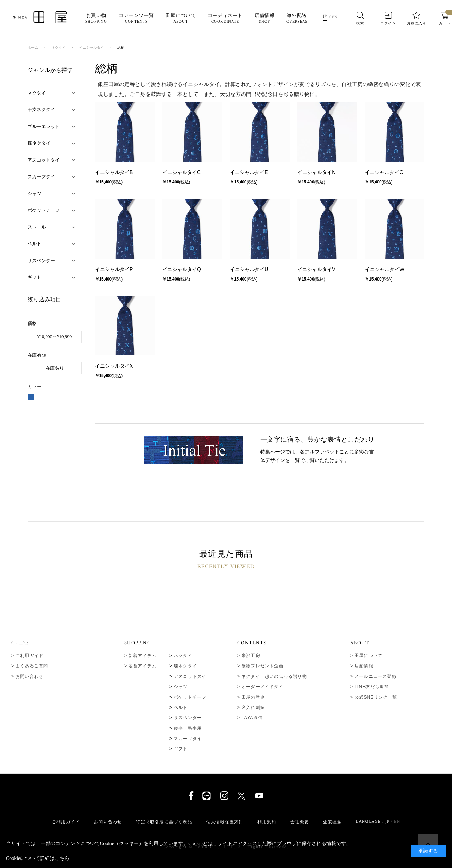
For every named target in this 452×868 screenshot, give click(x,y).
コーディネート (225, 19)
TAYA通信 (252, 718)
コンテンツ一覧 (136, 19)
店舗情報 (265, 19)
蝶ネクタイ (185, 666)
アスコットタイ (190, 676)
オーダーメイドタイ (263, 687)
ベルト (181, 707)
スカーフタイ (188, 739)
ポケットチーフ (190, 697)
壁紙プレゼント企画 (263, 666)
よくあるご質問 (32, 666)
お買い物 (96, 19)
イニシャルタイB (114, 172)
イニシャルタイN (316, 172)
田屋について (181, 19)
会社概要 (300, 822)
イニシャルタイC (182, 172)
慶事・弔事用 (188, 728)
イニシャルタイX (114, 366)
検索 (360, 18)
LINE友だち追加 (372, 687)
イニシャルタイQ (182, 269)
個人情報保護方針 (225, 822)
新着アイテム (142, 656)
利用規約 (267, 822)
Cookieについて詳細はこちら (38, 858)
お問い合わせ (29, 676)
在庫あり (55, 368)
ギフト (181, 749)
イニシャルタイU (249, 269)
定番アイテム (142, 666)
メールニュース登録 (376, 676)
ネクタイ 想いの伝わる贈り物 (274, 676)
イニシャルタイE (249, 172)
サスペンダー (188, 718)
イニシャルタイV (316, 269)
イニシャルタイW (384, 269)
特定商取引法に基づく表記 (164, 822)
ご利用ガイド (29, 656)
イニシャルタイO (384, 172)
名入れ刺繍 (253, 707)
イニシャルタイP (114, 269)
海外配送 (297, 19)
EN (335, 17)
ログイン (388, 18)
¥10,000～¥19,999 (55, 336)
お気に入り (417, 18)
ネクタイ (183, 656)
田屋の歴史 (253, 697)
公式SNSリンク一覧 (376, 697)
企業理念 (332, 822)
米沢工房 (251, 656)
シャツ (181, 687)
